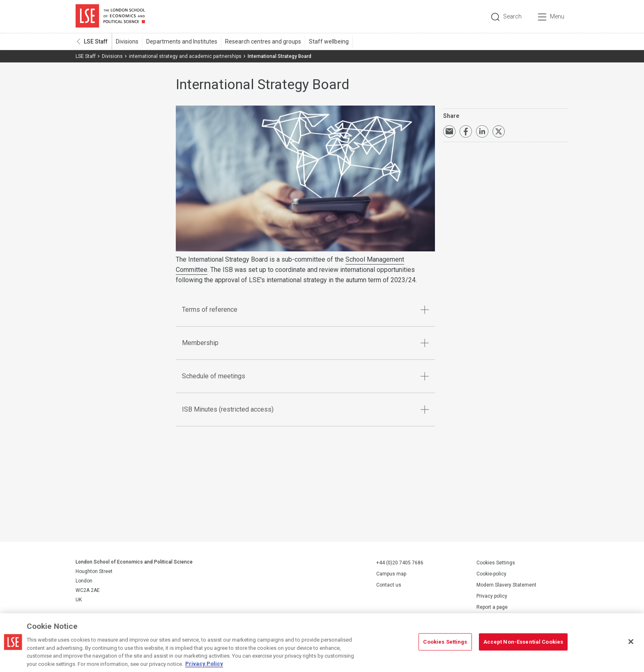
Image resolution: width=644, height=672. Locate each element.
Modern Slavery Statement (506, 585)
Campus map (391, 574)
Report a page (492, 607)
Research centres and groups (263, 41)
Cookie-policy (491, 574)
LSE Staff (96, 41)
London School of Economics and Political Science (110, 16)
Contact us (389, 585)
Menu (557, 16)
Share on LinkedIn (482, 131)
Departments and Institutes (182, 41)
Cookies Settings (496, 563)
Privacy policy (492, 596)
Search (512, 16)
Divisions (127, 41)
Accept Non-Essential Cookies (523, 644)
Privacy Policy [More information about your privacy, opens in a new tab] (204, 666)
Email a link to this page (449, 131)
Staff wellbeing (329, 41)
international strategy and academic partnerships (185, 56)
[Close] (631, 644)
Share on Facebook (466, 131)
